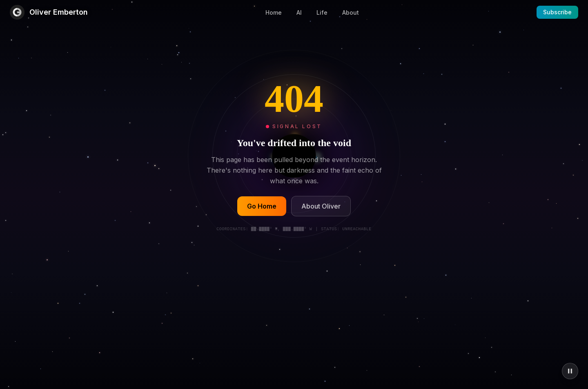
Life (322, 12)
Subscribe (557, 12)
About (351, 12)
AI (299, 12)
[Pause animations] (570, 371)
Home (274, 12)
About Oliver (321, 207)
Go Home (262, 207)
